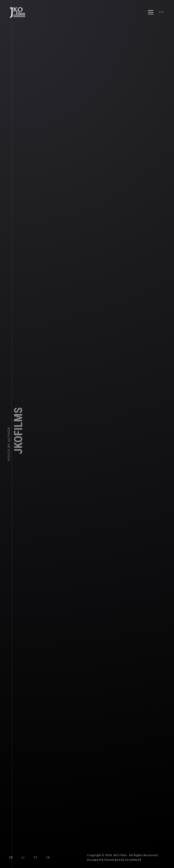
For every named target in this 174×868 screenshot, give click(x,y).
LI (23, 858)
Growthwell (135, 860)
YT (35, 857)
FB (11, 858)
